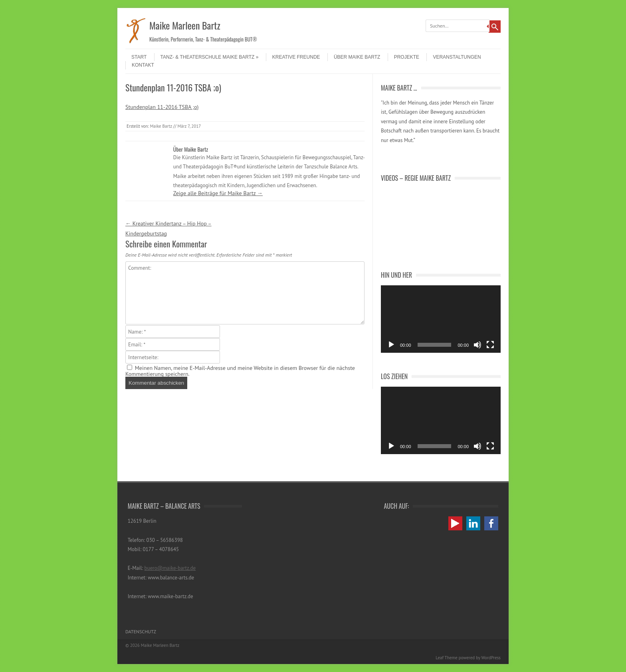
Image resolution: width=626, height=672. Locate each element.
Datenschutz (141, 631)
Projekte (407, 57)
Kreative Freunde (296, 57)
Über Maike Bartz (357, 57)
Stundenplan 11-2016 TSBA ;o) (162, 107)
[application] (441, 319)
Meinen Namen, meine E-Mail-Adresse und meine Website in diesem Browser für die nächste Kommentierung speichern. (240, 371)
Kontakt (143, 65)
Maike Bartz (161, 126)
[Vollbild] (490, 345)
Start (139, 57)
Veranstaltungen (457, 57)
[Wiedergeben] (391, 345)
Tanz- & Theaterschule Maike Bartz (210, 57)
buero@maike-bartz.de (170, 568)
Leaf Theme (446, 658)
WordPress (491, 658)
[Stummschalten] (477, 345)
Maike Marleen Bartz (185, 25)
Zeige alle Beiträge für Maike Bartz (218, 193)
